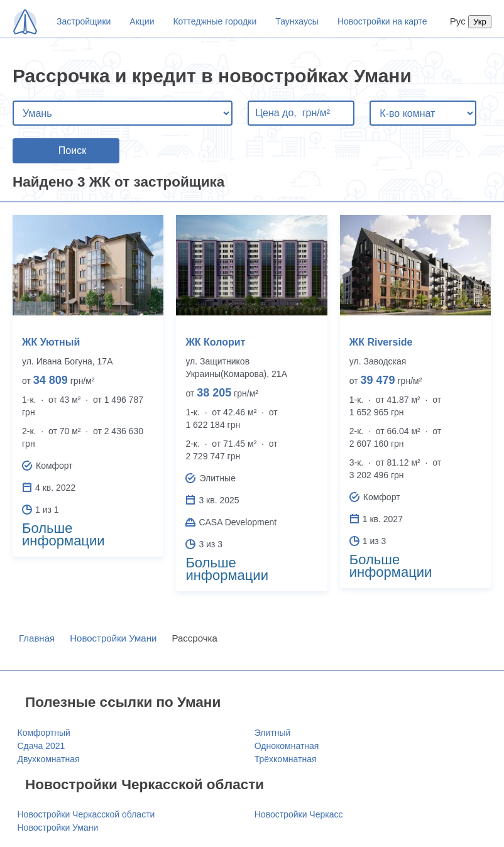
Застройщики (84, 21)
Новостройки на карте (382, 21)
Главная (37, 638)
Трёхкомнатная (286, 759)
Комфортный (44, 733)
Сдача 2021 (41, 746)
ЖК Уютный (51, 342)
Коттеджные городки (215, 21)
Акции (142, 21)
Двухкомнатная (49, 759)
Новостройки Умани (113, 638)
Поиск (72, 150)
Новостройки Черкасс (299, 814)
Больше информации (63, 534)
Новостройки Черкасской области (86, 814)
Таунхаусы (297, 21)
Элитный (273, 733)
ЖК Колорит (215, 342)
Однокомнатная (287, 746)
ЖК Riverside (381, 342)
